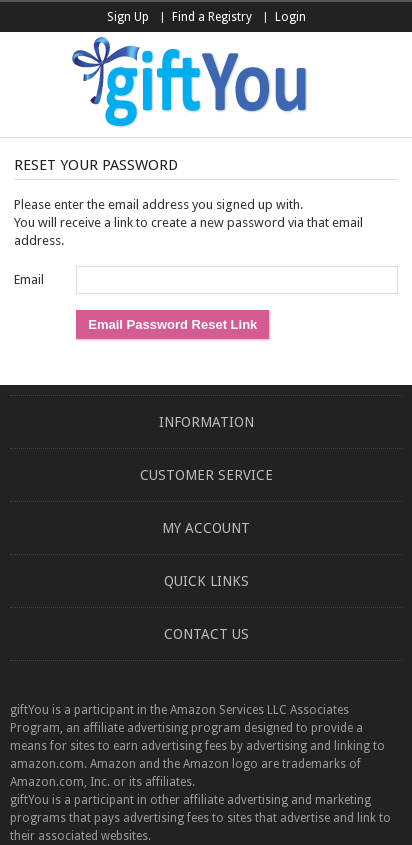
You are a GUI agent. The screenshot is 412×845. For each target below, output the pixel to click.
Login (290, 17)
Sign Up (128, 17)
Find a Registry (212, 17)
